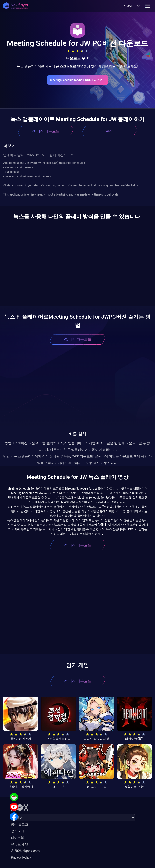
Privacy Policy (21, 857)
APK (109, 131)
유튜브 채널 (20, 844)
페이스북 (17, 838)
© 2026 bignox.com (25, 851)
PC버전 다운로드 (46, 131)
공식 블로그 (20, 825)
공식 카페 (18, 831)
